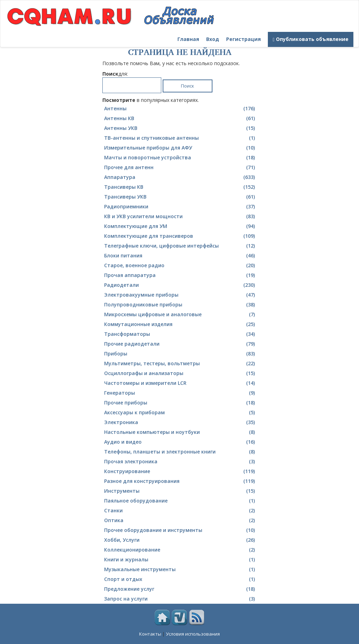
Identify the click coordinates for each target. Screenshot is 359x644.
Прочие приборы (180, 403)
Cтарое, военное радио (180, 265)
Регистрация (243, 39)
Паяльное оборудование (180, 501)
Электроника (180, 422)
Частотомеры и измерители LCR (180, 383)
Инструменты (180, 491)
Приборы (180, 354)
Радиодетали (180, 285)
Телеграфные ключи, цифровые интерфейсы (180, 246)
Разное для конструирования (180, 481)
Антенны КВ (180, 118)
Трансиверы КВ (180, 187)
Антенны (180, 109)
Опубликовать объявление (311, 39)
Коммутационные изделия (180, 324)
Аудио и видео (180, 442)
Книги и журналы (180, 560)
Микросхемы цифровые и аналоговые (180, 314)
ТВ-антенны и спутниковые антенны (180, 138)
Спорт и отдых (180, 579)
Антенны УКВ (180, 128)
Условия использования (193, 634)
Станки (180, 511)
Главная (188, 39)
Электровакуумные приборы (180, 295)
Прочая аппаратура (180, 275)
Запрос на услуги (180, 599)
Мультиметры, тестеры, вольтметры (180, 363)
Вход (213, 39)
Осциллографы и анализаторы (180, 373)
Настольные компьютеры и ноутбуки (180, 432)
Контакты (150, 634)
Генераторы (180, 393)
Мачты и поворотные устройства (180, 158)
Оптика (180, 520)
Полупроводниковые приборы (180, 305)
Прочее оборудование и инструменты (180, 530)
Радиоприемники (180, 207)
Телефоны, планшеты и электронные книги (180, 452)
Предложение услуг (180, 589)
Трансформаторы (180, 334)
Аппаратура (180, 177)
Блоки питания (180, 256)
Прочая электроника (180, 462)
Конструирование (180, 471)
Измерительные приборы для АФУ (180, 148)
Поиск (188, 86)
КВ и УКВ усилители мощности (180, 216)
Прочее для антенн (180, 167)
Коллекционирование (180, 550)
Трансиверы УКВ (180, 197)
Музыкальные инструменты (180, 569)
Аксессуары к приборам (180, 413)
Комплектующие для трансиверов (180, 236)
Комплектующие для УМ (180, 226)
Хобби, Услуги (180, 540)
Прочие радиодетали (180, 344)
